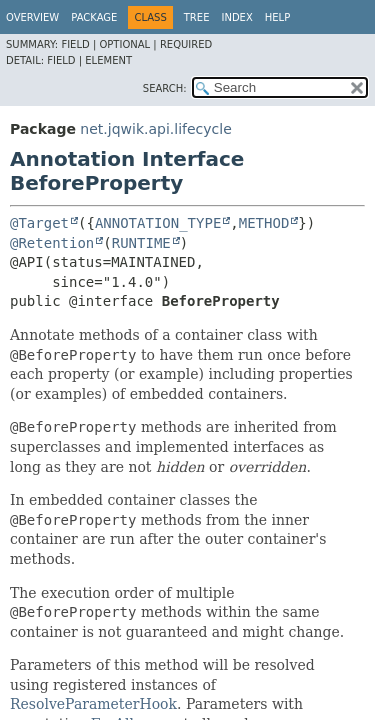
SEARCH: (165, 88)
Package (94, 17)
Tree (197, 17)
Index (236, 17)
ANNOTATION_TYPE (158, 223)
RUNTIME (141, 243)
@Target (39, 223)
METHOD (264, 223)
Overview (32, 17)
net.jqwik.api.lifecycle (155, 129)
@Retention (52, 243)
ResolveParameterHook (93, 704)
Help (277, 17)
